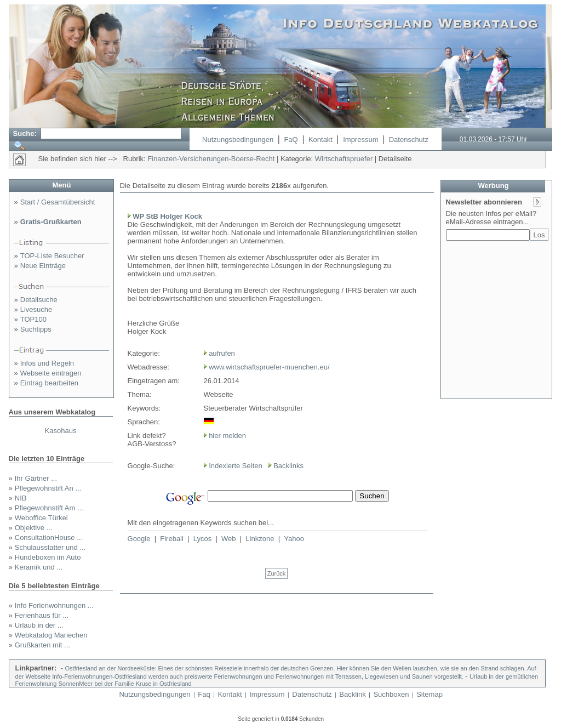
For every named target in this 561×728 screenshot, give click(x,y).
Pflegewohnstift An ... (48, 488)
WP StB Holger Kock (167, 216)
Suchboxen (391, 694)
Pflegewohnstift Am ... (49, 508)
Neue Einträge (43, 266)
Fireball (172, 539)
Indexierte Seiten (236, 466)
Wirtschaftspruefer (344, 159)
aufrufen (222, 353)
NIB (21, 498)
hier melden (227, 436)
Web (229, 539)
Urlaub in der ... (39, 625)
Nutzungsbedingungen (238, 140)
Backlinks (288, 466)
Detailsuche (39, 300)
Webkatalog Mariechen (51, 635)
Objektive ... (34, 528)
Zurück (277, 573)
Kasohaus (61, 431)
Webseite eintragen (51, 373)
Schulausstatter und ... (50, 547)
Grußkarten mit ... (42, 645)
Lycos (202, 539)
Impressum (360, 140)
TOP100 (33, 319)
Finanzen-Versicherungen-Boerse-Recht (211, 159)
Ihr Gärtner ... (36, 478)
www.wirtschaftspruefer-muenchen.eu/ (269, 367)
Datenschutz (409, 140)
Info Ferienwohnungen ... (54, 605)
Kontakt (320, 140)
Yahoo (294, 539)
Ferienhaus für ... (42, 615)
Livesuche (36, 309)
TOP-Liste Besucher (52, 256)
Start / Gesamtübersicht (58, 202)
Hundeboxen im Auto (48, 557)
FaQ (291, 140)
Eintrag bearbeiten (49, 383)
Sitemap (430, 694)
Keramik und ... (39, 567)
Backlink (352, 694)
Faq (204, 694)
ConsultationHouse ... (49, 538)
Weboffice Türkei (41, 518)
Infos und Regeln (47, 363)
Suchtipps (36, 329)
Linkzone (260, 539)
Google (139, 539)
